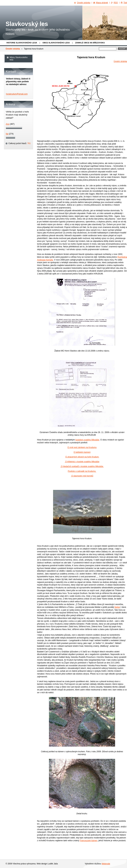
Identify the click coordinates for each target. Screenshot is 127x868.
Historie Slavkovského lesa (22, 43)
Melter (117, 607)
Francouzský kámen (88, 841)
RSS (116, 3)
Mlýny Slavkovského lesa (19, 59)
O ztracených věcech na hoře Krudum (82, 457)
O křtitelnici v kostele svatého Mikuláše (82, 462)
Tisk (125, 3)
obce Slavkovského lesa (56, 43)
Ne (7, 134)
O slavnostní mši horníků (82, 476)
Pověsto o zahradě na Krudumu (82, 471)
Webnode (106, 864)
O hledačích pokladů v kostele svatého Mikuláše (82, 466)
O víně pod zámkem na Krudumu (82, 447)
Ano (8, 124)
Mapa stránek (102, 3)
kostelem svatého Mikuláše (87, 440)
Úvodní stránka (13, 49)
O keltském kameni (82, 452)
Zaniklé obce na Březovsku (90, 43)
